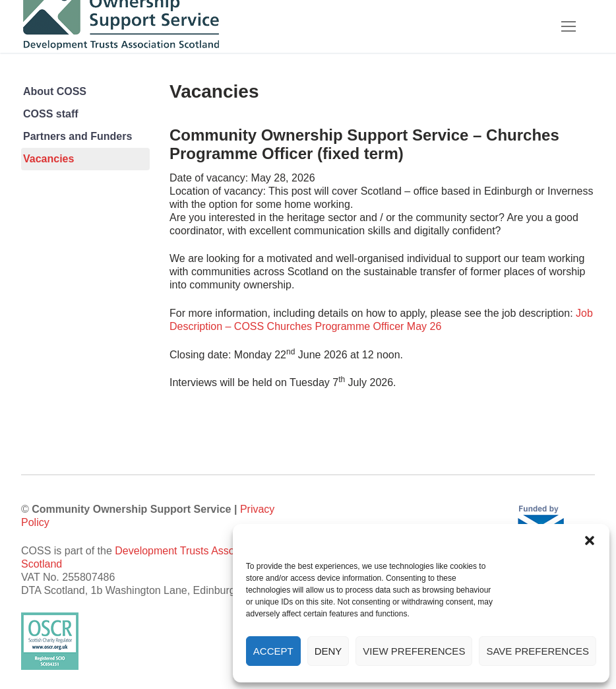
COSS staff (51, 114)
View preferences (414, 651)
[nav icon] (569, 26)
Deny (328, 651)
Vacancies (48, 159)
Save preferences (538, 651)
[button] (590, 541)
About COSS (55, 91)
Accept (273, 651)
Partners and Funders (77, 136)
